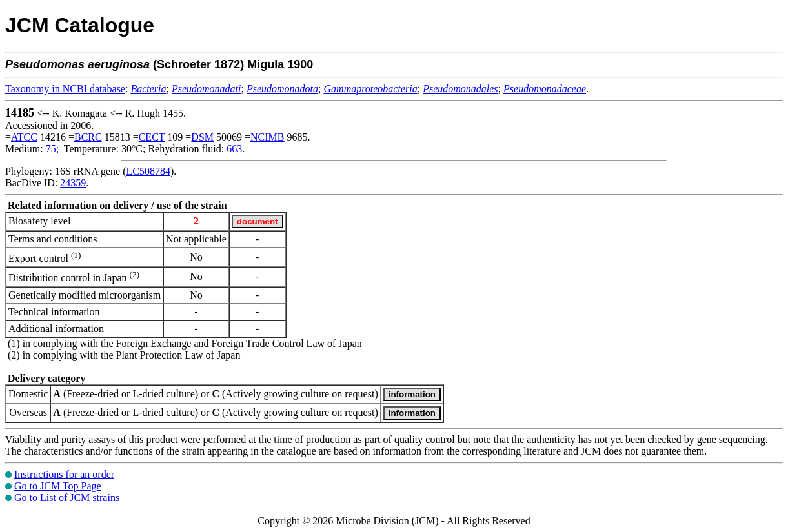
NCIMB (267, 137)
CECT (152, 137)
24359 (73, 183)
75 (51, 149)
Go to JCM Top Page (58, 486)
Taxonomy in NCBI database (65, 89)
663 (234, 149)
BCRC (88, 137)
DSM (202, 137)
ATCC (24, 137)
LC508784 (148, 171)
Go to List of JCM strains (67, 498)
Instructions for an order (64, 474)
